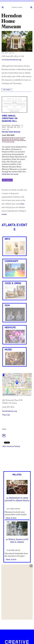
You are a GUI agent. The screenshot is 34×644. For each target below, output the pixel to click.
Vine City (6, 415)
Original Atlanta (17, 7)
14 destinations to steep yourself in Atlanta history (17, 499)
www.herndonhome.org (11, 60)
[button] (31, 566)
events (4, 214)
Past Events (7, 90)
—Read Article (11, 518)
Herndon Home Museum (11, 132)
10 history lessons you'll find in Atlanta (17, 541)
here (22, 204)
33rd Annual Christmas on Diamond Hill (10, 119)
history (17, 446)
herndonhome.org (10, 411)
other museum (8, 446)
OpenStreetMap (23, 395)
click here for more (10, 174)
